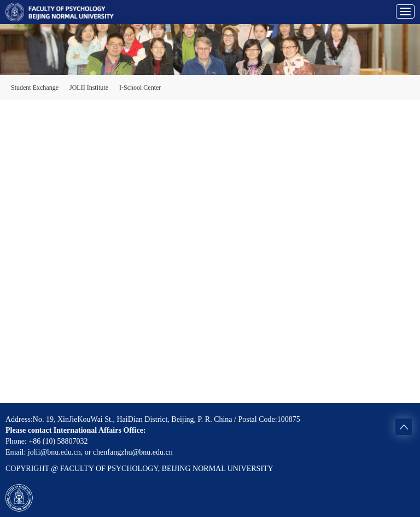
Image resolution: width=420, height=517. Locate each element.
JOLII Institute (89, 88)
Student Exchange (35, 88)
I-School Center (140, 88)
